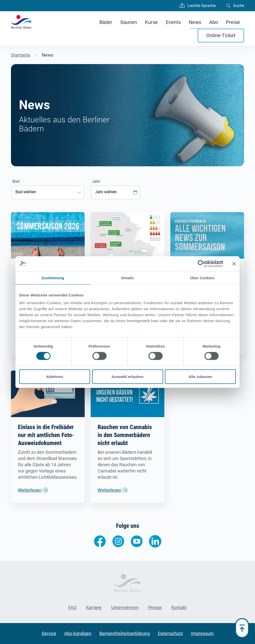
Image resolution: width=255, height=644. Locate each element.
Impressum (202, 633)
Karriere (94, 607)
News (195, 22)
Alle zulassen (200, 377)
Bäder (106, 22)
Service (49, 633)
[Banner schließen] (234, 264)
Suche (235, 5)
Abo (214, 22)
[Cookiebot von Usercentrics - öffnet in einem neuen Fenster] (201, 264)
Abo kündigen (78, 633)
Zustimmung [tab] (53, 278)
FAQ (72, 607)
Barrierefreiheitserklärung (125, 633)
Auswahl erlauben (127, 377)
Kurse (151, 22)
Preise (233, 22)
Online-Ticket (221, 35)
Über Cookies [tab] (202, 278)
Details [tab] (127, 278)
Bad (16, 181)
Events (173, 22)
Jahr (96, 181)
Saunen (129, 22)
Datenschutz (170, 633)
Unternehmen (125, 607)
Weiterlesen (30, 490)
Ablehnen (55, 377)
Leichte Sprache (198, 5)
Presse (155, 607)
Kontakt (179, 607)
